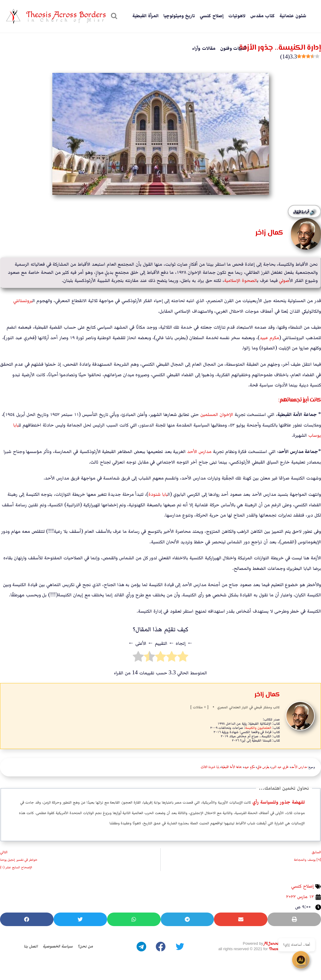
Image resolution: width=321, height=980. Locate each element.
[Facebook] (161, 946)
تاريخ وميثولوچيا (179, 16)
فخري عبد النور (280, 767)
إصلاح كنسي (212, 16)
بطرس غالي (263, 767)
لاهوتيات (237, 16)
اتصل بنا (27, 946)
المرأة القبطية (145, 16)
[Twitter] (180, 946)
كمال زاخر (267, 695)
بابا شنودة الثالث (210, 767)
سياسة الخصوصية (57, 946)
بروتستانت (23, 300)
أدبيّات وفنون (233, 48)
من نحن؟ (88, 946)
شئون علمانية (293, 16)
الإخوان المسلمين (217, 415)
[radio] (183, 658)
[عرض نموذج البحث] (113, 16)
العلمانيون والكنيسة (258, 727)
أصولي (284, 281)
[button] (294, 919)
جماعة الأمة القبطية (232, 767)
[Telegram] (141, 946)
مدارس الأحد (199, 451)
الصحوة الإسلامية (241, 281)
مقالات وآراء (204, 48)
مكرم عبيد (269, 337)
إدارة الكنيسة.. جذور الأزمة (276, 48)
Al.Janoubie (273, 944)
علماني (234, 707)
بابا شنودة (158, 494)
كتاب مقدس (262, 16)
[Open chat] (306, 965)
